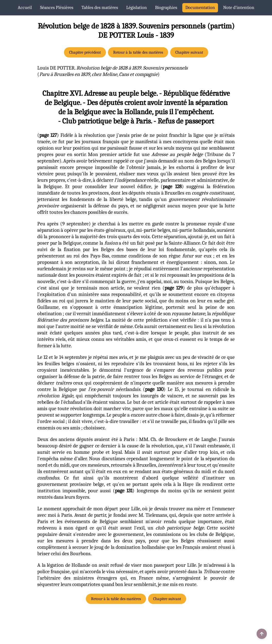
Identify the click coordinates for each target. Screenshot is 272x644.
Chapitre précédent (85, 52)
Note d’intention (239, 8)
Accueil (25, 8)
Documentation (200, 8)
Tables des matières (100, 8)
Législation (137, 8)
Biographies (166, 8)
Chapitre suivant (189, 52)
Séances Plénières (57, 8)
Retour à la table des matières (138, 52)
